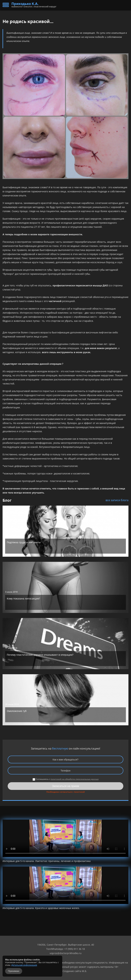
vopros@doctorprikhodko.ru (66, 953)
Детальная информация (24, 965)
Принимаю (14, 971)
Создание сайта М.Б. (75, 971)
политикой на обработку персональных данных (75, 779)
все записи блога (117, 500)
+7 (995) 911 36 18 (75, 949)
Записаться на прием (65, 786)
